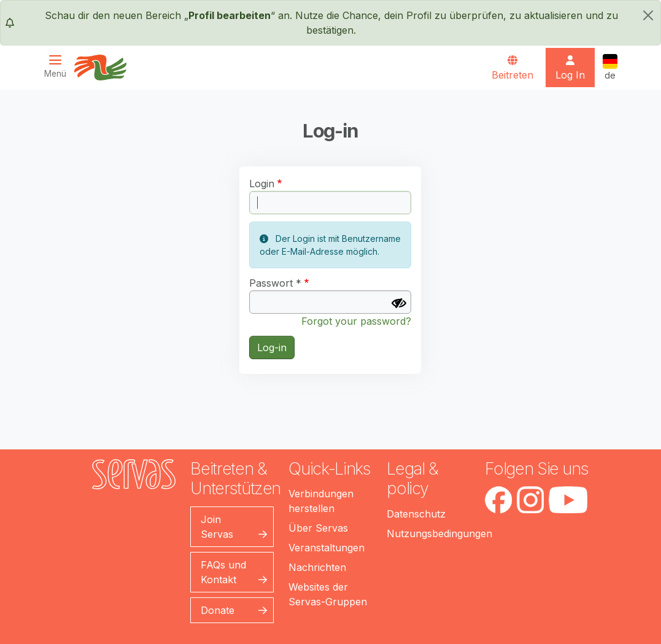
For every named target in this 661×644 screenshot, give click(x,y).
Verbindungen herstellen (321, 501)
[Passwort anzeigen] (399, 303)
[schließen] (648, 15)
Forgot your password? (356, 321)
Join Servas (217, 527)
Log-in (272, 347)
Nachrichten (317, 567)
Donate (218, 610)
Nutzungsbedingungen (439, 533)
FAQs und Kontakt (223, 572)
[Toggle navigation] (59, 67)
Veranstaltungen (327, 548)
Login (262, 184)
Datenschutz (416, 514)
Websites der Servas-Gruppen (328, 594)
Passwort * (275, 283)
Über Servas (318, 528)
